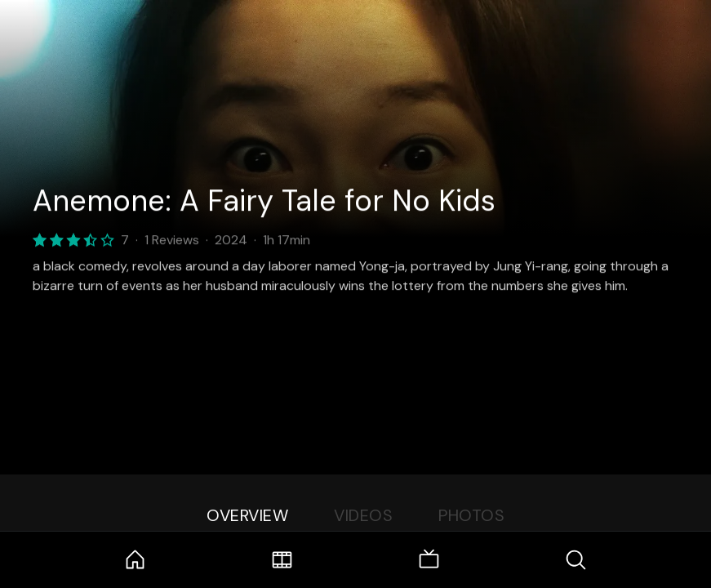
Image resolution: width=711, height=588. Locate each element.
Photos (471, 515)
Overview (247, 515)
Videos (363, 515)
